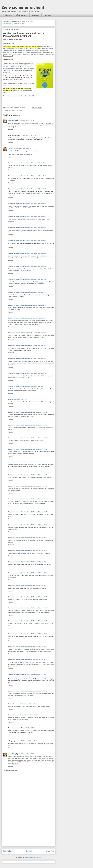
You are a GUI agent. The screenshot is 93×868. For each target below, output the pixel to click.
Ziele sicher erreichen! (23, 7)
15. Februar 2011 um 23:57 (39, 425)
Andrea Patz (12, 148)
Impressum (47, 15)
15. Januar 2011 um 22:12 (39, 386)
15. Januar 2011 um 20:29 (39, 216)
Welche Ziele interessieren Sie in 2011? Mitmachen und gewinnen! (24, 35)
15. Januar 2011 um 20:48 (39, 346)
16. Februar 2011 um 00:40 (39, 674)
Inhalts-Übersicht (22, 15)
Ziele (20, 110)
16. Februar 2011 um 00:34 (39, 634)
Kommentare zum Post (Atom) (32, 858)
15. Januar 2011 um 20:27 (39, 189)
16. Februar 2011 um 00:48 (27, 728)
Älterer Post (50, 851)
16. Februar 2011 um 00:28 (39, 573)
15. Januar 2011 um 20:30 (39, 228)
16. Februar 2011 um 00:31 (39, 597)
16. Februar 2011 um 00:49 (29, 741)
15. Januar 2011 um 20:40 (39, 292)
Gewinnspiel (15, 110)
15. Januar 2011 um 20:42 (39, 305)
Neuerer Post (8, 851)
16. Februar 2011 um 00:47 (29, 715)
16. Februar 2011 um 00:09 (39, 512)
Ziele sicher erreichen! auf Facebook (19, 163)
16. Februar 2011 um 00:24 (39, 525)
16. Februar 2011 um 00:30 (39, 586)
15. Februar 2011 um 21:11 (19, 399)
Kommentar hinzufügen (11, 771)
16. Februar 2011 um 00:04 (39, 462)
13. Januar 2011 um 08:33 (26, 120)
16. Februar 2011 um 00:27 (39, 562)
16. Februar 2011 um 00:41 (39, 691)
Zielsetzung (36, 15)
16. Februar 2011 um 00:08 (39, 499)
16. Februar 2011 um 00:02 (39, 449)
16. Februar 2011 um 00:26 (39, 551)
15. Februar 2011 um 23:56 (39, 412)
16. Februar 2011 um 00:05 (39, 475)
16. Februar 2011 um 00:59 (27, 754)
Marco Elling (12, 120)
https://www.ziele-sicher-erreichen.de (14, 23)
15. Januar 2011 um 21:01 (39, 373)
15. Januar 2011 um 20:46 (39, 333)
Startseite (8, 15)
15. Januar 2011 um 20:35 (39, 253)
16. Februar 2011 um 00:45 (29, 704)
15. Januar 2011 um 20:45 (39, 318)
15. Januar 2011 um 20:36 (39, 266)
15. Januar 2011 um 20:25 (39, 176)
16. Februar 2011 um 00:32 (39, 608)
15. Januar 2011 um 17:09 (24, 148)
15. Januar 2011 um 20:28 (39, 204)
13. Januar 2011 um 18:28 (28, 135)
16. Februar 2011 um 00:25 (39, 538)
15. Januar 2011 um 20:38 (39, 279)
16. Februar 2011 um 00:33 (39, 621)
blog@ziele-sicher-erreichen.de (16, 49)
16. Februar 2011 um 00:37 (39, 660)
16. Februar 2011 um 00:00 (39, 438)
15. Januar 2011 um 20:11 (39, 163)
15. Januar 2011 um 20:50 (39, 359)
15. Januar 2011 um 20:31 (39, 240)
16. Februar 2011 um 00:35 (39, 647)
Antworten (11, 129)
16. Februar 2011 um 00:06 (39, 486)
